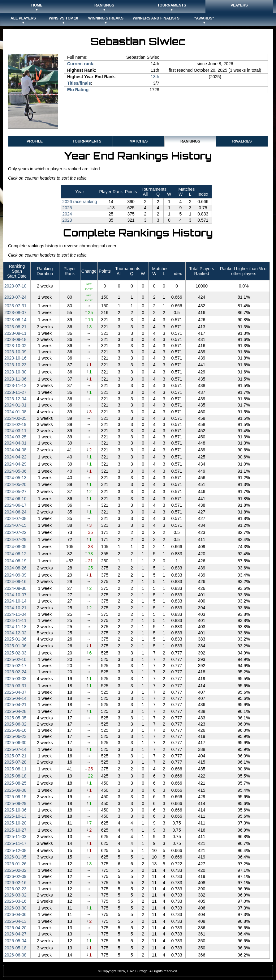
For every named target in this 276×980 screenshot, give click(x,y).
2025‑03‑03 (15, 679)
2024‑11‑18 (15, 627)
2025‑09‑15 (15, 797)
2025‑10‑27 (15, 830)
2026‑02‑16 (15, 883)
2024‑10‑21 (15, 608)
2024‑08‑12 (15, 554)
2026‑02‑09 (15, 876)
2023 (67, 220)
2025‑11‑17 (15, 843)
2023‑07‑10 (15, 286)
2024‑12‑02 (15, 633)
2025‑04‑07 (15, 692)
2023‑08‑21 (15, 327)
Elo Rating (78, 90)
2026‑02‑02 (15, 870)
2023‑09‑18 (15, 339)
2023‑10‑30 (15, 372)
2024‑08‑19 (15, 561)
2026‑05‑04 (15, 941)
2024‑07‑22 (15, 532)
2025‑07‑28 (15, 762)
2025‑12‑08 (15, 850)
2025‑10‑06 (15, 810)
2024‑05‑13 (15, 478)
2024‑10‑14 (15, 601)
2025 (67, 208)
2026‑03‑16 (15, 901)
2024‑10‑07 (15, 595)
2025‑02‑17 (15, 666)
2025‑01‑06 (15, 639)
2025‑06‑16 (15, 730)
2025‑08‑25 (15, 783)
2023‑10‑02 (15, 346)
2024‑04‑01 (15, 443)
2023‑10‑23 (15, 365)
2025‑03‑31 (15, 686)
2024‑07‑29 (15, 539)
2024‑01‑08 (15, 412)
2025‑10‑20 (15, 823)
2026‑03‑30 (15, 908)
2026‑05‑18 (15, 948)
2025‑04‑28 (15, 711)
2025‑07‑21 (15, 756)
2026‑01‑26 (15, 864)
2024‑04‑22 (15, 457)
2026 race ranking (80, 202)
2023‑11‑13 (15, 386)
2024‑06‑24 (15, 512)
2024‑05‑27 (15, 492)
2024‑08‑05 (15, 547)
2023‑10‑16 (15, 358)
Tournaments (87, 141)
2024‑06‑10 (15, 499)
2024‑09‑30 (15, 588)
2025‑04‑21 (15, 705)
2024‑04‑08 (15, 450)
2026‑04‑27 (15, 934)
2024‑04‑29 (15, 464)
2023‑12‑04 (15, 399)
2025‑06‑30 (15, 743)
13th (155, 77)
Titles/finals (79, 83)
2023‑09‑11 (15, 333)
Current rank (80, 64)
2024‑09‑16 (15, 582)
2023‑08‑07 (15, 313)
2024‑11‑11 (15, 620)
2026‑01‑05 (15, 857)
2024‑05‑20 (15, 484)
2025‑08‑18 (15, 776)
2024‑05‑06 (15, 471)
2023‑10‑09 (15, 352)
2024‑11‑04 (15, 614)
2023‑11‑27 (15, 392)
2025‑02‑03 (15, 653)
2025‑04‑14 (15, 698)
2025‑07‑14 (15, 749)
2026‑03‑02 (15, 895)
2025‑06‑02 (15, 724)
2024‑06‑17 (15, 505)
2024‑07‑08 (15, 518)
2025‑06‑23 (15, 736)
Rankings (190, 141)
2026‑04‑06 (15, 914)
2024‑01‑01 (15, 405)
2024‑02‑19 (15, 424)
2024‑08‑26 (15, 568)
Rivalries (242, 141)
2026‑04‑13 (15, 921)
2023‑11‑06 (15, 379)
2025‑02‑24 (15, 672)
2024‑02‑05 (15, 418)
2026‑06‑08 (15, 955)
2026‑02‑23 (15, 889)
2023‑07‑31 (15, 306)
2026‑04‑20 (15, 928)
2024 (67, 214)
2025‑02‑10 (15, 659)
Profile (35, 141)
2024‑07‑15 (15, 525)
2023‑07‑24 (15, 297)
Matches (139, 141)
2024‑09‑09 (15, 575)
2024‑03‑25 (15, 437)
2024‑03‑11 (15, 431)
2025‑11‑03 (15, 837)
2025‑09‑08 (15, 790)
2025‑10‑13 (15, 816)
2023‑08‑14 (15, 320)
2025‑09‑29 (15, 803)
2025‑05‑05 (15, 718)
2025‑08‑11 (15, 769)
